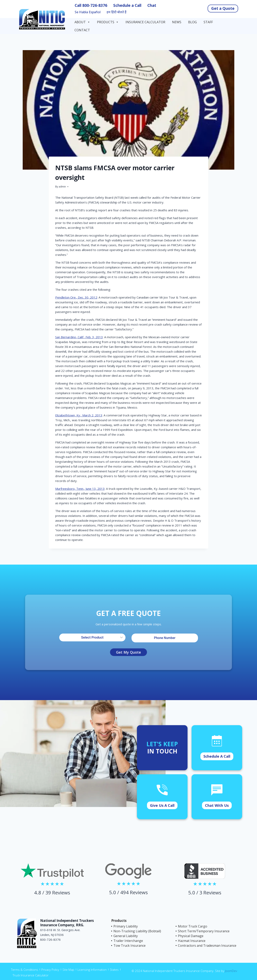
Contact (83, 30)
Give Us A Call (162, 805)
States (114, 970)
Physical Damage (191, 936)
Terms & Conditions (25, 970)
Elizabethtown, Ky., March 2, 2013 (79, 415)
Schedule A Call (217, 756)
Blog (192, 22)
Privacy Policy (50, 970)
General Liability (126, 936)
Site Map (68, 970)
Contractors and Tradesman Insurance (207, 946)
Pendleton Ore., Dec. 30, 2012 (76, 297)
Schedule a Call (127, 5)
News (177, 22)
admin (62, 187)
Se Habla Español (88, 12)
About (82, 22)
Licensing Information (92, 970)
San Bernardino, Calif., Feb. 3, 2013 (79, 337)
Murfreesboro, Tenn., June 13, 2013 (80, 489)
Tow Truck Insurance (130, 946)
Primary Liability (126, 926)
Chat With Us (217, 805)
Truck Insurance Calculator (31, 975)
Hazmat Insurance (192, 941)
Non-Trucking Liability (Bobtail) (137, 931)
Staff (208, 22)
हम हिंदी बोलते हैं (117, 12)
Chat (152, 5)
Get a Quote (223, 8)
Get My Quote (128, 652)
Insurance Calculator (145, 22)
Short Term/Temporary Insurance (204, 931)
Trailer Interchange (128, 941)
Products (108, 22)
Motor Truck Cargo (193, 926)
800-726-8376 (95, 5)
